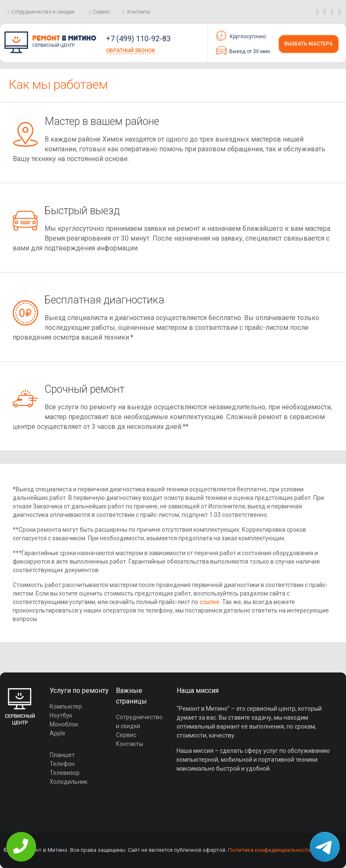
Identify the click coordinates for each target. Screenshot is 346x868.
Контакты (139, 12)
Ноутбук (61, 715)
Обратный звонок (131, 51)
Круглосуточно (241, 36)
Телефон (62, 764)
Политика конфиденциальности (270, 850)
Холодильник (69, 782)
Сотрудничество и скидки (43, 12)
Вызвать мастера (309, 44)
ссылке (210, 602)
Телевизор (65, 773)
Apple (58, 733)
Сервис (101, 12)
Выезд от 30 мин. (244, 51)
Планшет (62, 755)
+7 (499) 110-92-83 (138, 38)
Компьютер (66, 706)
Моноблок (64, 724)
